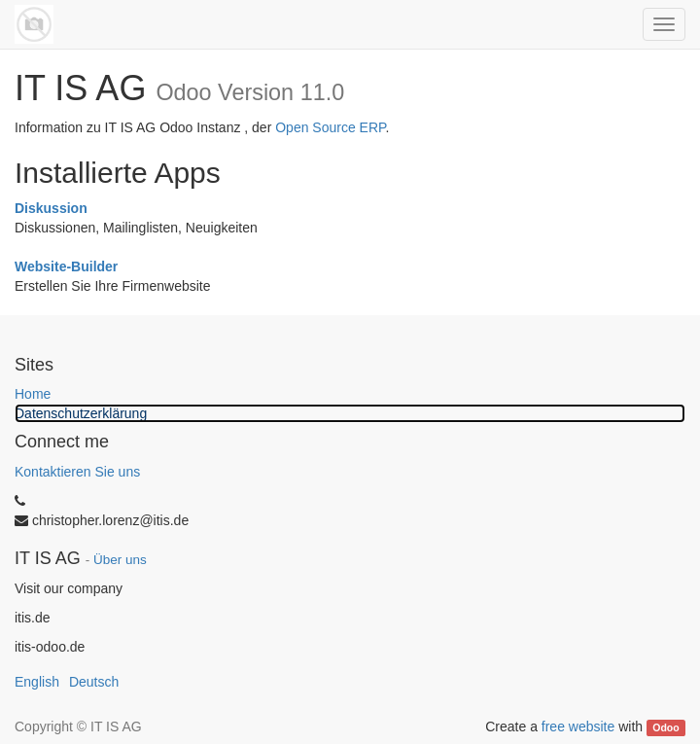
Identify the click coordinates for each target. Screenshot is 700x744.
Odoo (665, 727)
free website (578, 726)
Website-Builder (66, 266)
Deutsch (94, 682)
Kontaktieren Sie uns (77, 472)
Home (33, 394)
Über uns (120, 560)
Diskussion (51, 208)
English (37, 682)
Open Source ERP (330, 127)
